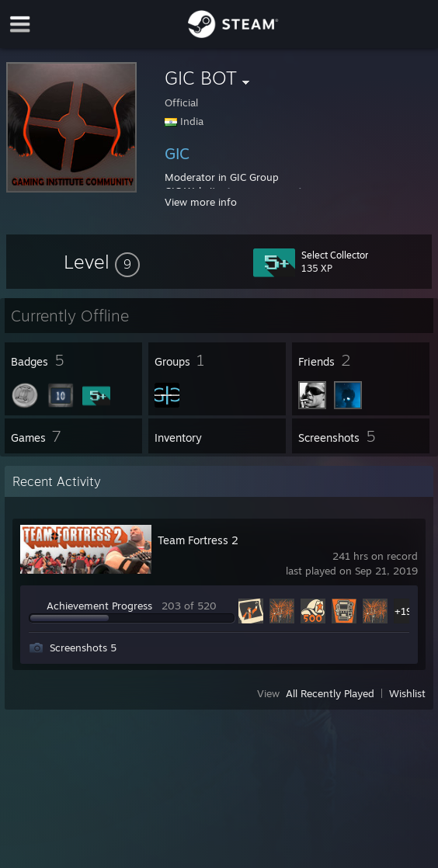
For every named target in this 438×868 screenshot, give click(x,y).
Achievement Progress (99, 606)
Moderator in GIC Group (222, 177)
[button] (102, 262)
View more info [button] (201, 202)
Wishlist (407, 693)
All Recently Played (330, 693)
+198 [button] (407, 611)
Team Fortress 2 (198, 540)
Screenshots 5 (83, 648)
